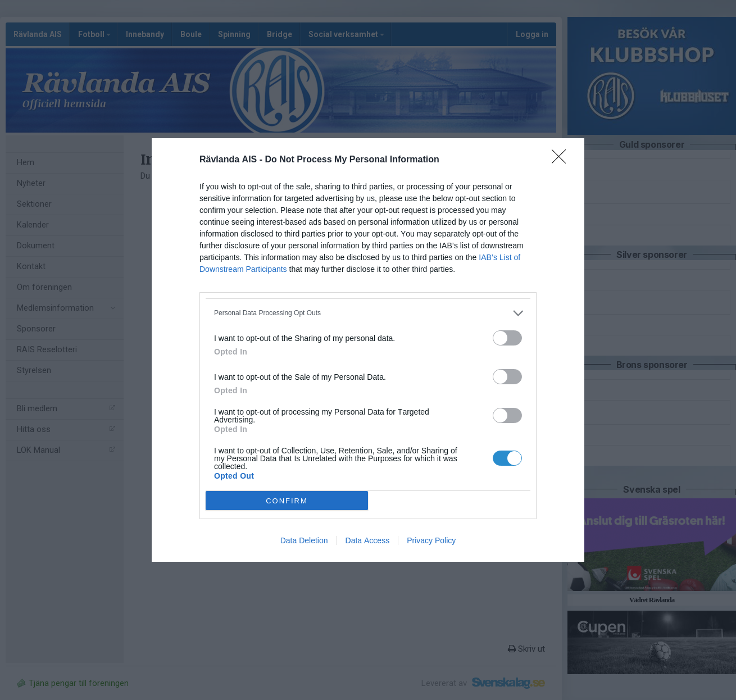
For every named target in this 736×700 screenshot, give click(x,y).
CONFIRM (287, 501)
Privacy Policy (431, 540)
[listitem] (368, 313)
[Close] (562, 160)
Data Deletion (304, 540)
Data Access (368, 540)
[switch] (507, 338)
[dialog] (368, 350)
